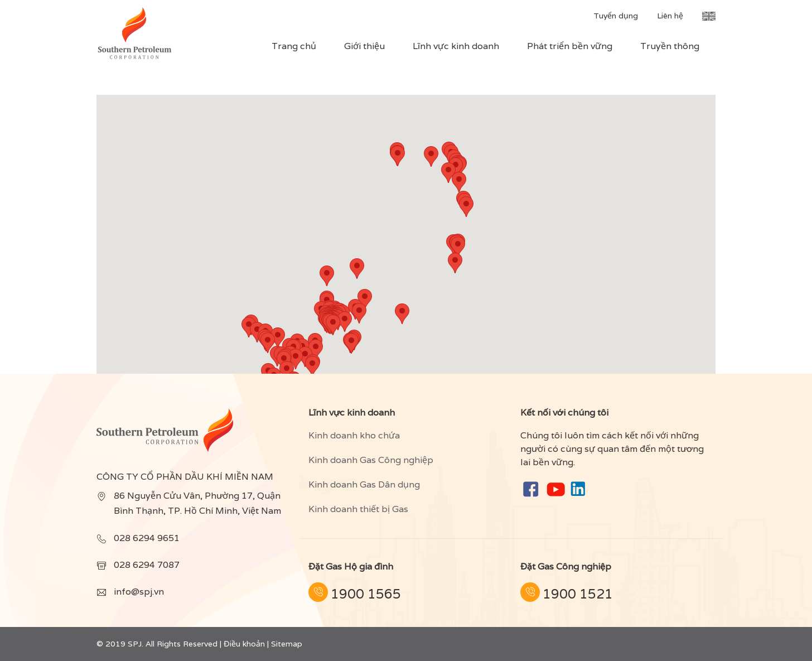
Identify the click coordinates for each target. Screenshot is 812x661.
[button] (333, 325)
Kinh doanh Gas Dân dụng (364, 484)
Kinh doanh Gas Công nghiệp (371, 460)
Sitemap (287, 644)
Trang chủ (294, 46)
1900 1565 (366, 594)
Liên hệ (670, 16)
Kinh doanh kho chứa (354, 435)
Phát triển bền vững (570, 46)
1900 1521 (578, 594)
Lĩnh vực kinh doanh (456, 46)
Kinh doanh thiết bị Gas (358, 509)
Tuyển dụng (616, 16)
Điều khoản (244, 644)
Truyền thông (670, 46)
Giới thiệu (364, 46)
